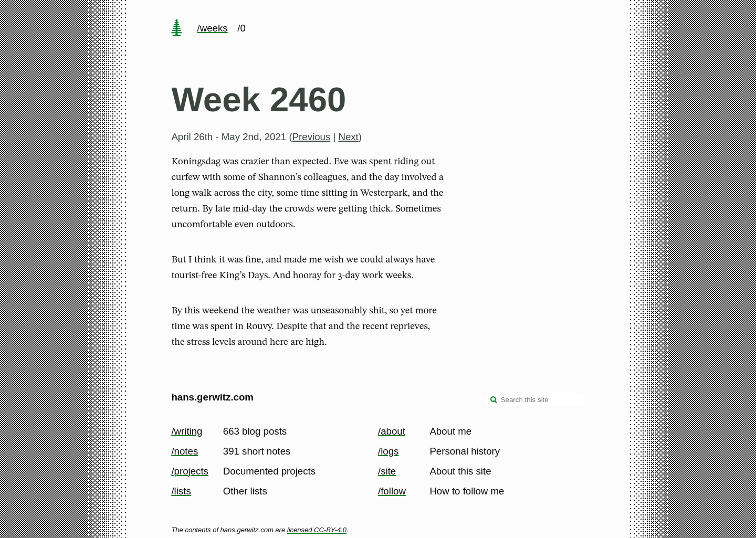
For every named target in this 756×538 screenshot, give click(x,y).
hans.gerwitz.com (212, 397)
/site (387, 471)
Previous (312, 137)
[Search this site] (535, 399)
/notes (185, 451)
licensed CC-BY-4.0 (317, 530)
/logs (388, 451)
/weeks (213, 28)
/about (392, 431)
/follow (392, 491)
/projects (190, 471)
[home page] (177, 29)
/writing (187, 431)
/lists (181, 491)
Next (348, 137)
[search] (494, 400)
